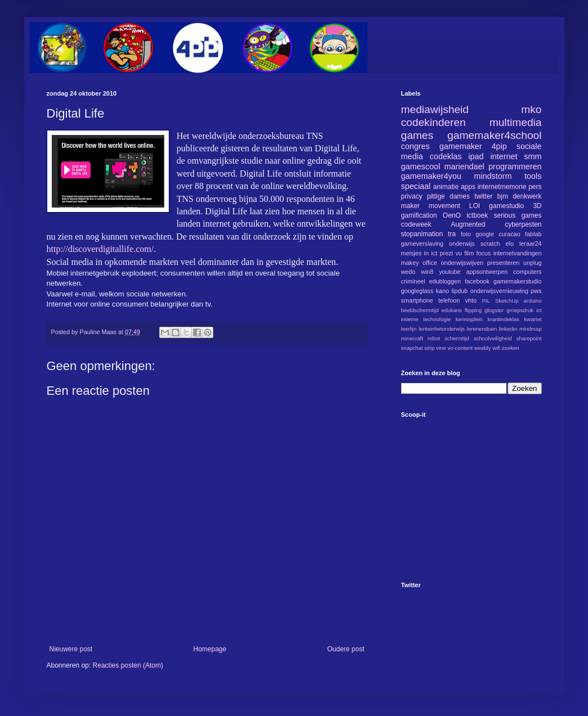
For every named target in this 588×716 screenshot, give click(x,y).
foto (466, 234)
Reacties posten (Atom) (128, 665)
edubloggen (445, 281)
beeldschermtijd (420, 310)
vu (458, 253)
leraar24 (531, 244)
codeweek (416, 224)
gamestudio (506, 206)
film (469, 253)
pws (536, 291)
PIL (486, 301)
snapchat (412, 348)
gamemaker (461, 146)
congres (416, 146)
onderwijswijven (462, 263)
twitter (483, 196)
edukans (452, 310)
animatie (446, 187)
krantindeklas (503, 319)
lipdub (459, 291)
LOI (475, 206)
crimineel (413, 281)
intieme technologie (426, 319)
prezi (446, 253)
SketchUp (507, 301)
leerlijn (409, 329)
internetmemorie (502, 187)
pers (535, 187)
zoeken (511, 348)
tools (533, 176)
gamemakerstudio (518, 281)
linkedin (508, 329)
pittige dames (448, 196)
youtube (450, 272)
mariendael (464, 166)
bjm (503, 196)
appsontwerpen (487, 272)
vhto (471, 300)
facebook (477, 281)
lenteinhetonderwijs (442, 329)
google (484, 234)
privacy (412, 196)
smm (533, 156)
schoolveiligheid (493, 338)
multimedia (516, 122)
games (418, 135)
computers (527, 272)
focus (483, 253)
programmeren (515, 166)
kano (443, 291)
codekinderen (434, 122)
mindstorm (493, 176)
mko (531, 109)
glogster (494, 310)
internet (504, 156)
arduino (533, 301)
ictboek (477, 215)
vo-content (460, 348)
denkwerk (527, 196)
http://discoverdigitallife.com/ (100, 249)
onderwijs (462, 244)
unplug (532, 263)
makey (410, 263)
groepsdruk (520, 310)
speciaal (416, 186)
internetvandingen (518, 253)
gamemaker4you (431, 176)
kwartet (533, 319)
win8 (427, 272)
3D (537, 206)
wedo (409, 272)
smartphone (417, 300)
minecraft (412, 338)
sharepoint (529, 338)
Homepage (210, 649)
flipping (473, 310)
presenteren (504, 263)
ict (539, 310)
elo (510, 244)
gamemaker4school (494, 135)
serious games (517, 215)
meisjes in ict (419, 253)
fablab (533, 234)
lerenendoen (482, 329)
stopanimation (422, 234)
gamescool (421, 166)
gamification (419, 215)
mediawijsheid (435, 109)
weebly (483, 348)
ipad (476, 156)
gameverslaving (423, 244)
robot (434, 338)
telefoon (449, 300)
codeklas (446, 156)
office (430, 263)
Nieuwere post (71, 649)
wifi (496, 348)
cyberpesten (523, 224)
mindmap (530, 329)
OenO (452, 215)
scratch (490, 244)
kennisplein (469, 319)
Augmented (468, 224)
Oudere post (345, 649)
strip (429, 348)
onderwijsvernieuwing (499, 291)
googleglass (418, 291)
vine (441, 348)
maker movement (431, 206)
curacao (509, 234)
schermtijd (457, 338)
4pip (499, 146)
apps (468, 187)
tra (452, 234)
